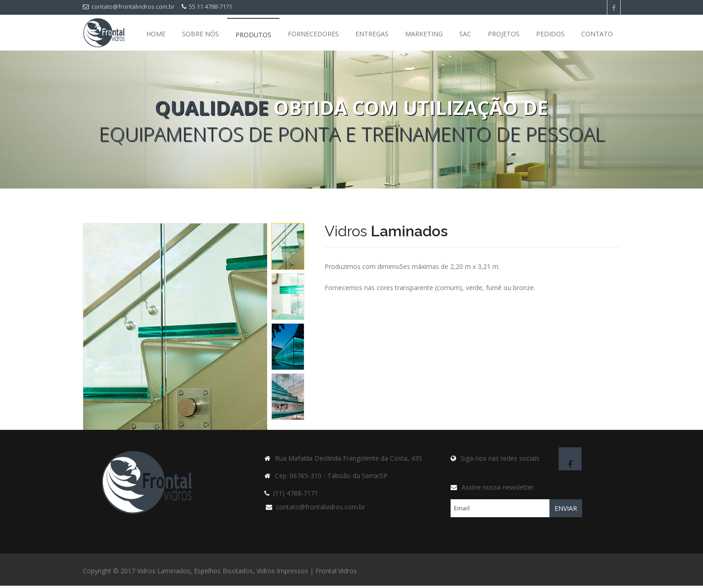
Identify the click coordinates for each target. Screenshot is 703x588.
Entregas (372, 34)
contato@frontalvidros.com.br (129, 6)
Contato (597, 34)
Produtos (253, 35)
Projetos (504, 34)
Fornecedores (313, 34)
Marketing (424, 34)
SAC (465, 34)
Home (156, 34)
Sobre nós (200, 34)
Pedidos (550, 34)
